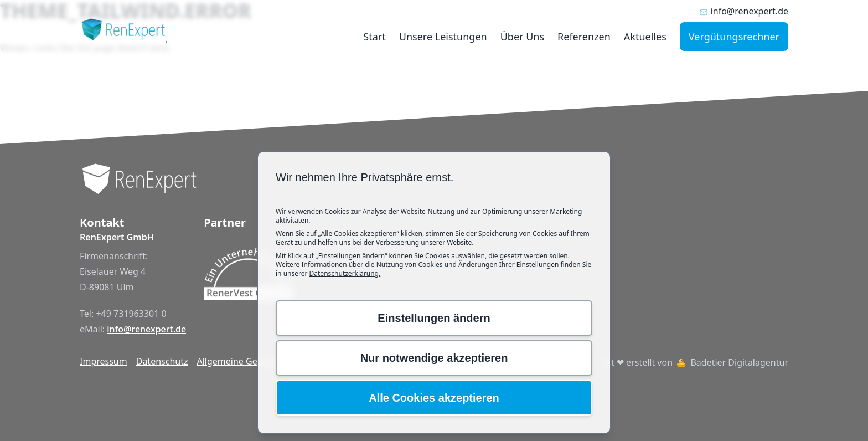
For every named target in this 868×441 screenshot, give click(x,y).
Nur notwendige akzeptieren (434, 358)
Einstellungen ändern (434, 318)
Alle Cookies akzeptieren (434, 398)
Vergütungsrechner (734, 37)
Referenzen (584, 37)
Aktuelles (645, 37)
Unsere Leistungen (443, 37)
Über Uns (522, 37)
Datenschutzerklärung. (345, 273)
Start (374, 37)
